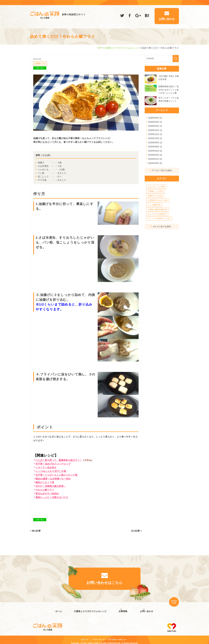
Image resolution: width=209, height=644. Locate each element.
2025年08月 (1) (155, 147)
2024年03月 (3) (155, 163)
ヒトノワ (85, 637)
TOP (99, 48)
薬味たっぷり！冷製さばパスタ (52, 497)
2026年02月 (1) (155, 130)
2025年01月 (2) (155, 159)
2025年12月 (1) (155, 134)
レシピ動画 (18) (154, 205)
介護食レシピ (40, 63)
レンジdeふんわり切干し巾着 (51, 471)
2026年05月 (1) (155, 118)
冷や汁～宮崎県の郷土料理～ (51, 486)
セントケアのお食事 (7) (157, 214)
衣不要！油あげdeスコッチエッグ (53, 464)
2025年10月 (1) (155, 138)
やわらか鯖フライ (45, 490)
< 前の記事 (35, 531)
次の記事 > (136, 531)
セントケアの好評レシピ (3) (159, 218)
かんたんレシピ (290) (156, 187)
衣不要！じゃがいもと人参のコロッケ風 (56, 475)
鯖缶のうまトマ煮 (45, 482)
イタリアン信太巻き (46, 468)
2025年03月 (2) (155, 151)
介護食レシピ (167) (156, 191)
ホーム (57, 610)
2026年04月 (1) (155, 122)
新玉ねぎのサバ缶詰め (47, 494)
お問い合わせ (147, 610)
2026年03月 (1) (155, 126)
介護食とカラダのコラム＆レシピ (122, 48)
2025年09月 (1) (155, 143)
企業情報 (121, 610)
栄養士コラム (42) (155, 196)
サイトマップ (99, 637)
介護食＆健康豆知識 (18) (158, 209)
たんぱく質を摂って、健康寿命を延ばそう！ (59, 460)
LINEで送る (40, 68)
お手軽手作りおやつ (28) (158, 200)
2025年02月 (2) (155, 155)
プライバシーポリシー (117, 637)
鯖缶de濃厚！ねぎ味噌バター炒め (53, 479)
